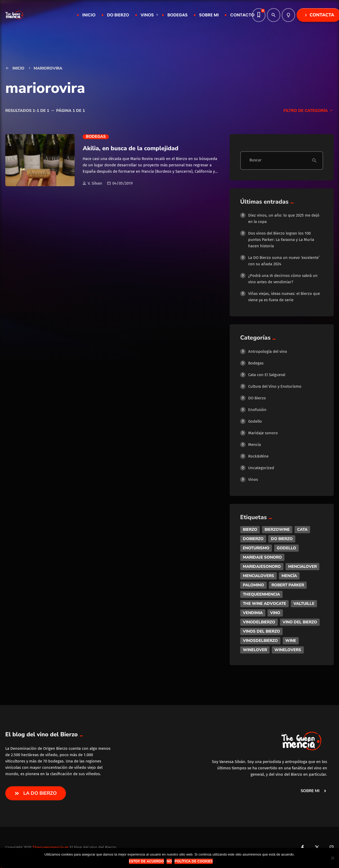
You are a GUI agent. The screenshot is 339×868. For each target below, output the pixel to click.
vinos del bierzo (261, 631)
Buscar (256, 160)
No (169, 861)
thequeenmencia (261, 594)
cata (302, 529)
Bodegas (96, 137)
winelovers (288, 650)
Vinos (253, 479)
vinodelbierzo (259, 622)
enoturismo (256, 548)
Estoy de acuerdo (146, 861)
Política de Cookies (194, 861)
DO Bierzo (257, 398)
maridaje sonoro (262, 557)
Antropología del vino (268, 351)
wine (291, 641)
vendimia (253, 613)
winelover (255, 650)
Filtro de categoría (309, 111)
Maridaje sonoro (263, 433)
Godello (255, 421)
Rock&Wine (258, 456)
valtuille (304, 604)
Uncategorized (261, 468)
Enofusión (257, 410)
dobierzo (253, 539)
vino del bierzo (300, 622)
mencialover (302, 567)
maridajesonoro (262, 567)
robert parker (288, 585)
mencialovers (258, 576)
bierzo (250, 529)
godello (286, 548)
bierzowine (277, 529)
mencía (289, 576)
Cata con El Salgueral (267, 375)
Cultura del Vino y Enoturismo (275, 386)
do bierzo (282, 539)
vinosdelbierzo (260, 641)
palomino (253, 585)
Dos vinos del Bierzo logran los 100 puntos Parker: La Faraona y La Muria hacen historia (281, 240)
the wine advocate (264, 604)
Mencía (255, 445)
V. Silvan (92, 184)
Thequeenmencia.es (51, 847)
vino (275, 613)
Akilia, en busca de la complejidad (130, 148)
